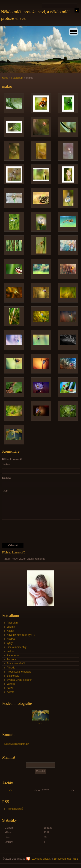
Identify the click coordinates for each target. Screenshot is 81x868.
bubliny (11, 627)
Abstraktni (12, 623)
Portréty (11, 659)
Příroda (11, 668)
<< (11, 790)
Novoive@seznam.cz (17, 744)
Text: (5, 491)
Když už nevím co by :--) (21, 635)
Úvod (5, 78)
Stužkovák (13, 676)
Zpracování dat (62, 859)
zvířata (11, 692)
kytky (10, 643)
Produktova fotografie (19, 672)
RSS (76, 859)
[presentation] (35, 531)
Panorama (13, 655)
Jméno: (6, 464)
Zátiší (10, 688)
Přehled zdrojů (15, 809)
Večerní (11, 684)
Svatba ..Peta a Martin (20, 680)
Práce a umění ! (16, 664)
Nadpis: (7, 478)
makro (10, 651)
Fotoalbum (17, 78)
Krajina (11, 639)
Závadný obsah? (42, 859)
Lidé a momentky (17, 647)
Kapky (10, 631)
